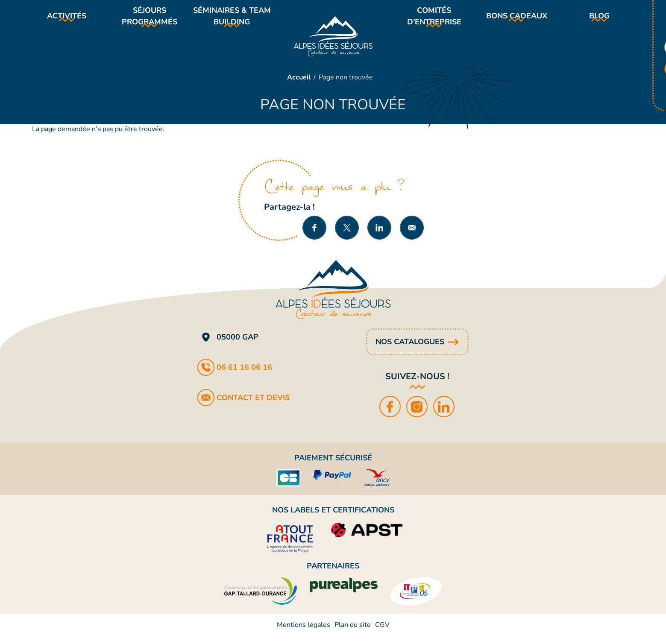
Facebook (391, 415)
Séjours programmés (150, 20)
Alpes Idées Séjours (333, 40)
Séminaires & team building (232, 20)
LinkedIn (444, 415)
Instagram (418, 415)
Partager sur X (347, 236)
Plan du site (353, 633)
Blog (599, 20)
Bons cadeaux (517, 20)
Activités (67, 20)
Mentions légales (304, 633)
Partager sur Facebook (314, 236)
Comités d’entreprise (434, 20)
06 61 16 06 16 (244, 375)
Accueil (299, 85)
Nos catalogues (410, 350)
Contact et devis (253, 406)
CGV (382, 633)
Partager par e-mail (412, 236)
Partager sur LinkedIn (379, 236)
